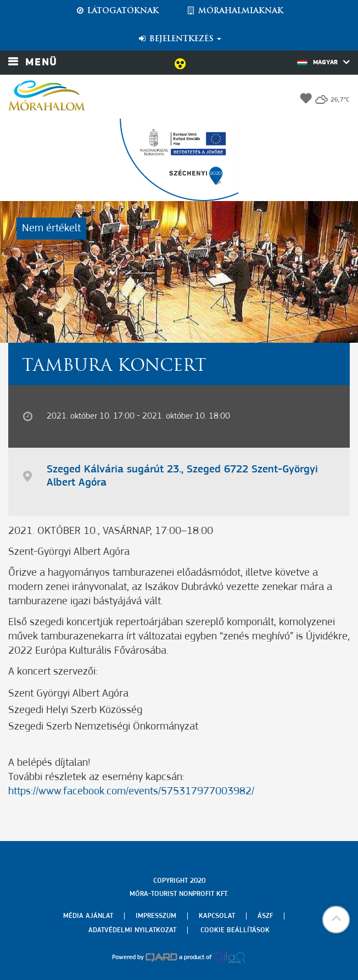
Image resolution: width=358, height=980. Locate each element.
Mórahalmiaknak (235, 11)
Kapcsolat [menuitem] (217, 916)
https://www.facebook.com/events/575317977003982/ (131, 792)
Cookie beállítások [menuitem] (235, 930)
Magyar (323, 62)
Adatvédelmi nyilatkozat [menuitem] (132, 930)
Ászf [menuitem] (265, 916)
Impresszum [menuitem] (156, 916)
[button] (336, 920)
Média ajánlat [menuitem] (88, 916)
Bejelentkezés (179, 39)
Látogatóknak (117, 11)
